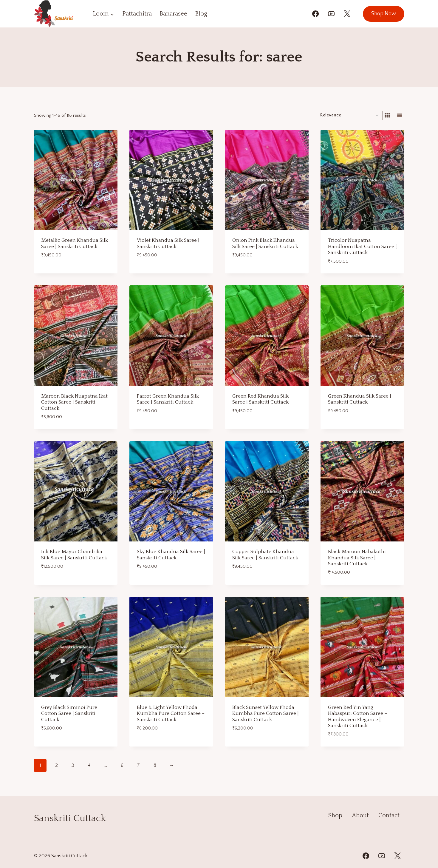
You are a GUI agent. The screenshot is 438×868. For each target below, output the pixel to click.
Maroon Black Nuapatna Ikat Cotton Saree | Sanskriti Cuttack (74, 402)
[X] (347, 14)
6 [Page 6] (122, 765)
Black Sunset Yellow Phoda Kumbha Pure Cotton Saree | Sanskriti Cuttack (266, 714)
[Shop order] (349, 116)
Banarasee (173, 14)
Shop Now (384, 14)
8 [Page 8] (155, 765)
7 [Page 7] (138, 765)
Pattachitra (137, 14)
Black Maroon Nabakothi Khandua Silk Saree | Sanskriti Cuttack (357, 558)
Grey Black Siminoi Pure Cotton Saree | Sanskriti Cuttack (69, 714)
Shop (335, 815)
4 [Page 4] (89, 765)
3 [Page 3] (73, 765)
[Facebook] (315, 14)
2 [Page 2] (57, 765)
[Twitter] (397, 856)
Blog (201, 14)
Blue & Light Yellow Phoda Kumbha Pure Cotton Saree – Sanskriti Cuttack (171, 714)
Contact (389, 815)
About (360, 815)
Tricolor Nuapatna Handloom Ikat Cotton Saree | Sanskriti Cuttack (362, 246)
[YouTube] (331, 14)
